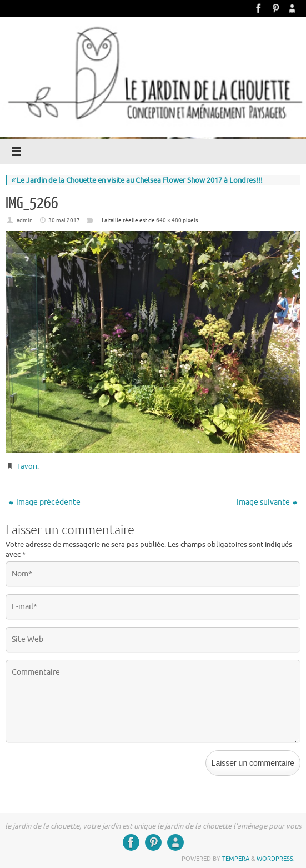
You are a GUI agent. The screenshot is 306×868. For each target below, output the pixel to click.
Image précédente (44, 502)
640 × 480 (169, 220)
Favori (27, 466)
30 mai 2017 (64, 220)
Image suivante (267, 502)
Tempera (236, 859)
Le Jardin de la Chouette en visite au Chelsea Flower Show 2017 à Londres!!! (137, 180)
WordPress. (276, 859)
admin (25, 220)
